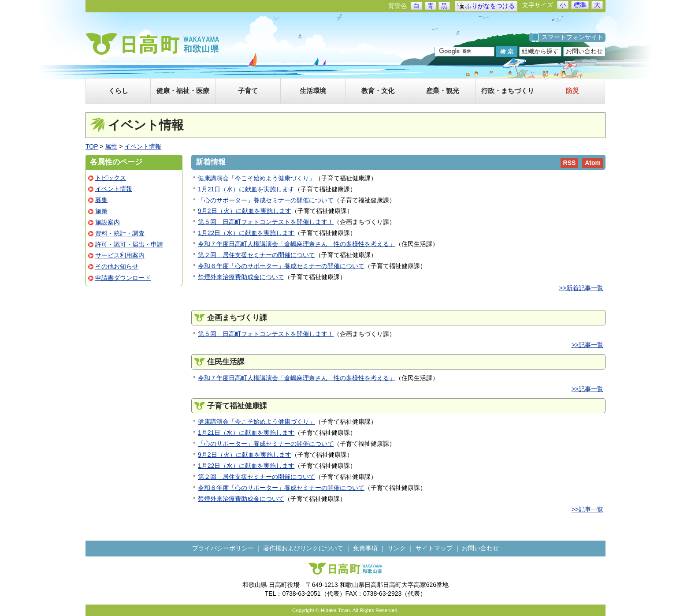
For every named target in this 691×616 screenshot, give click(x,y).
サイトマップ (434, 548)
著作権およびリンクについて (303, 548)
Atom (593, 163)
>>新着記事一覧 (581, 288)
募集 (101, 200)
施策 (101, 211)
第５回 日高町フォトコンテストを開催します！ (266, 222)
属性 (111, 146)
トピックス (111, 178)
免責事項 (365, 548)
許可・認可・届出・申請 (129, 244)
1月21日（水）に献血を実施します (246, 189)
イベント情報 (143, 146)
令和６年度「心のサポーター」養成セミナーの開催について (281, 266)
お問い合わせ (584, 51)
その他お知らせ (117, 266)
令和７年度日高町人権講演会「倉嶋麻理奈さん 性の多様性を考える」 (297, 244)
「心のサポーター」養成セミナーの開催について (266, 200)
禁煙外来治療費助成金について (241, 277)
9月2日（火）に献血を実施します (245, 211)
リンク (397, 548)
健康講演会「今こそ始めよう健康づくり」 (256, 178)
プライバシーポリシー (223, 548)
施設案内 (108, 222)
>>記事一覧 (587, 345)
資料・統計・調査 (120, 233)
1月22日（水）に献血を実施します (246, 233)
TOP (92, 146)
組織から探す (540, 51)
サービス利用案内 (120, 255)
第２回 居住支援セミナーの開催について (256, 255)
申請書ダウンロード (123, 278)
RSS (570, 163)
